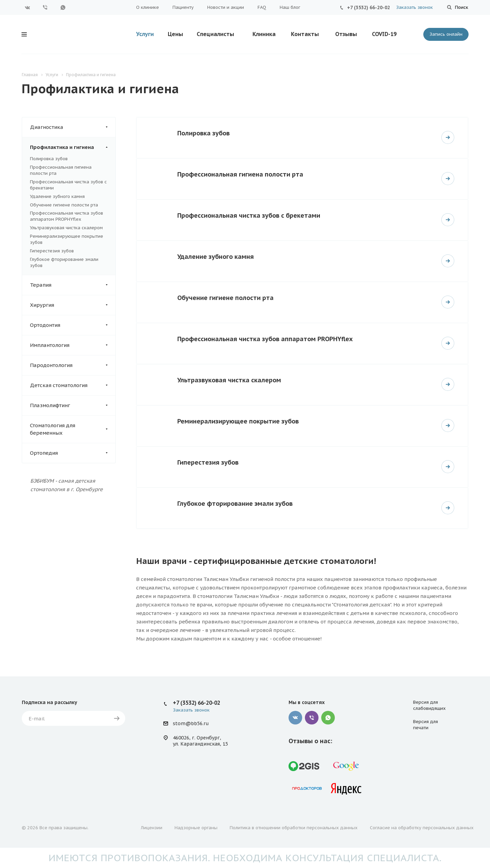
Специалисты (215, 34)
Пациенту (183, 7)
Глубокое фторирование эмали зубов (235, 504)
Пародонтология (73, 365)
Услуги (145, 34)
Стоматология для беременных (73, 429)
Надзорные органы (196, 828)
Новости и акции (226, 7)
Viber (45, 7)
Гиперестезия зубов (52, 251)
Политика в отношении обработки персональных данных (294, 828)
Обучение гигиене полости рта (64, 205)
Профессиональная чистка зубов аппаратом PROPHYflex (67, 216)
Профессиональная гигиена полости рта (240, 174)
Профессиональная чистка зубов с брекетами (249, 215)
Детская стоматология (73, 385)
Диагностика (73, 127)
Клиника (264, 34)
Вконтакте (28, 7)
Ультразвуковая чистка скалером (66, 228)
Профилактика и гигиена (73, 147)
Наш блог (290, 7)
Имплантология (73, 345)
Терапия (73, 285)
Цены (175, 34)
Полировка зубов (49, 159)
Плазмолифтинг (73, 405)
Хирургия (73, 305)
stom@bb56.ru (191, 724)
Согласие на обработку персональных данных (422, 828)
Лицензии (152, 828)
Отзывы (346, 34)
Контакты (305, 34)
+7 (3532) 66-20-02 (369, 7)
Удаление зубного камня (57, 196)
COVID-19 (384, 34)
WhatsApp (63, 7)
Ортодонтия (73, 325)
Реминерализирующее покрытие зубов (238, 421)
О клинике (148, 7)
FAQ (262, 7)
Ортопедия (73, 453)
